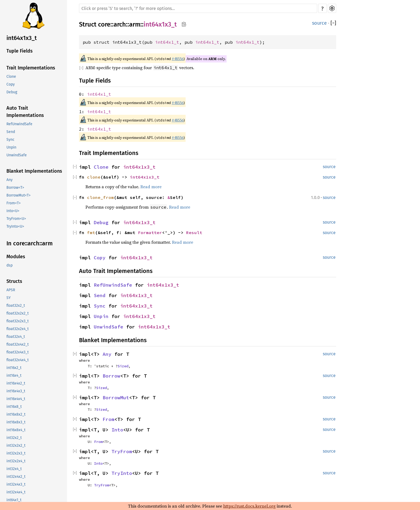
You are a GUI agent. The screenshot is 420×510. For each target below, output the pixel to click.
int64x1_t (14, 500)
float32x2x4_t (18, 329)
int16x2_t (14, 368)
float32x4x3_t (18, 352)
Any (10, 180)
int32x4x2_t (16, 477)
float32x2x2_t (18, 313)
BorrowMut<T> (18, 195)
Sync (10, 140)
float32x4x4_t (18, 360)
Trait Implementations (31, 68)
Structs (14, 281)
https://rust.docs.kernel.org (249, 506)
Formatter (150, 232)
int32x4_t (14, 469)
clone (94, 177)
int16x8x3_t (16, 422)
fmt (91, 232)
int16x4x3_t (16, 391)
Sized (123, 366)
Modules (16, 257)
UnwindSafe (17, 155)
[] (333, 23)
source (319, 23)
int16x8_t (14, 407)
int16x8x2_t (16, 414)
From (108, 419)
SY (9, 298)
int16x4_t (14, 376)
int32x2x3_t (16, 453)
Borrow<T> (15, 188)
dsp (10, 265)
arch (120, 24)
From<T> (14, 203)
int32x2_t (14, 438)
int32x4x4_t (16, 492)
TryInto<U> (15, 226)
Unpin (11, 147)
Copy (11, 84)
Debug (12, 92)
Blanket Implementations (34, 171)
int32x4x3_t (16, 484)
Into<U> (13, 211)
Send (11, 132)
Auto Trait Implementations (25, 112)
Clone (11, 77)
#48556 (178, 59)
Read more (151, 187)
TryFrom (122, 451)
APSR (11, 290)
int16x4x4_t (16, 399)
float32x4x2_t (18, 344)
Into (117, 430)
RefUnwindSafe (19, 124)
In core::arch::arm (30, 243)
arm (135, 24)
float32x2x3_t (18, 321)
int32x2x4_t (16, 461)
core (104, 24)
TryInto (122, 473)
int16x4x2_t (16, 383)
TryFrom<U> (16, 219)
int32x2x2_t (16, 446)
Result (194, 232)
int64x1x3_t (22, 38)
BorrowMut (116, 398)
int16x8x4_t (16, 430)
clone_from (100, 197)
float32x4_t (16, 337)
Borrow (111, 376)
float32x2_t (16, 306)
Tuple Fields (20, 51)
